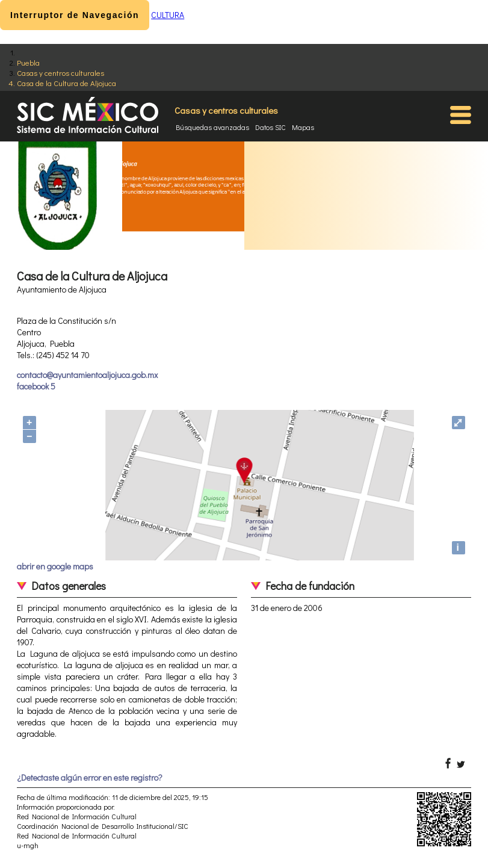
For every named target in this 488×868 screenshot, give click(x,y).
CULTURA (168, 15)
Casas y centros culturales (60, 73)
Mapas (303, 127)
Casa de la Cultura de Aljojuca (66, 83)
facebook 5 (36, 386)
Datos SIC (270, 127)
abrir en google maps (55, 566)
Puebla (28, 62)
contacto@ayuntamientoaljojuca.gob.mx (87, 375)
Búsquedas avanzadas (212, 127)
